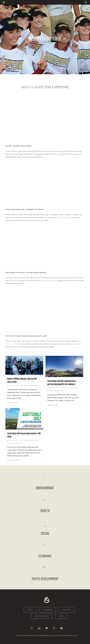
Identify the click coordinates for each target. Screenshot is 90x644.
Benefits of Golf (32, 385)
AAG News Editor (14, 385)
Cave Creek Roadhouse (49, 281)
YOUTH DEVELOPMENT (45, 579)
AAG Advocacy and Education (70, 388)
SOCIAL (45, 533)
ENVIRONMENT (45, 488)
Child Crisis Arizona (64, 217)
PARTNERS (66, 610)
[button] (86, 2)
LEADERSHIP (48, 610)
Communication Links (70, 635)
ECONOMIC (45, 556)
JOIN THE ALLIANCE (42, 616)
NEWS (61, 616)
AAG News (24, 385)
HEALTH (45, 511)
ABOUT (30, 610)
